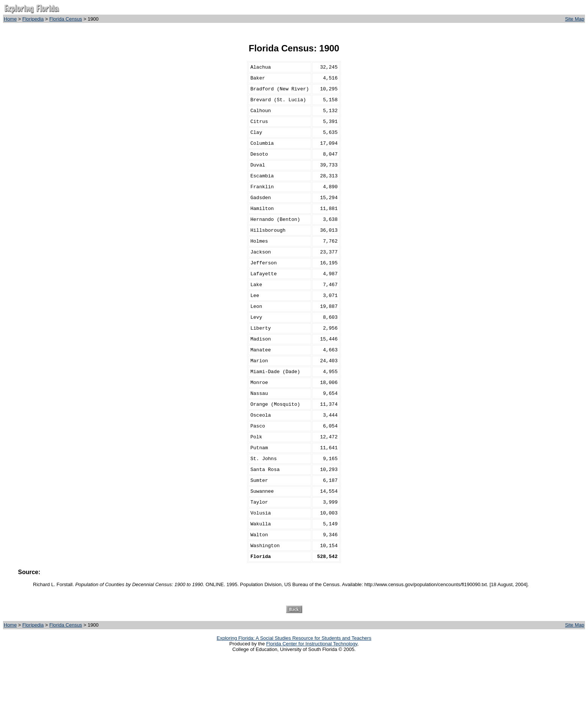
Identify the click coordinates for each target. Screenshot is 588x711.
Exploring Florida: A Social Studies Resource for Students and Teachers (294, 691)
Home (10, 19)
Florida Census (65, 19)
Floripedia (33, 19)
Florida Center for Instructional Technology (312, 697)
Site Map (575, 19)
